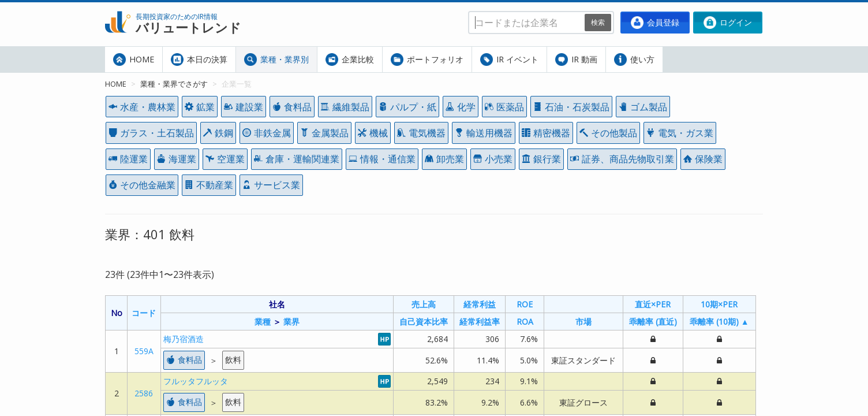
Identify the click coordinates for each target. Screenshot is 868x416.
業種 (263, 322)
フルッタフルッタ (196, 381)
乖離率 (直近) (653, 322)
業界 (291, 322)
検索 (598, 22)
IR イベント (509, 60)
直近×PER (653, 304)
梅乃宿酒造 (184, 339)
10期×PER (719, 304)
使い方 (634, 60)
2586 (144, 393)
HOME (134, 60)
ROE (525, 304)
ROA (525, 322)
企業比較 (350, 60)
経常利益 (480, 304)
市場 (583, 322)
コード (144, 313)
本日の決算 (199, 60)
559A (144, 351)
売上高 (424, 304)
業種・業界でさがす (174, 84)
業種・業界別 (276, 60)
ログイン (728, 23)
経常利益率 (480, 322)
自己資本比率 (424, 322)
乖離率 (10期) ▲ (719, 322)
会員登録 (655, 23)
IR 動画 (576, 60)
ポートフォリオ (427, 60)
